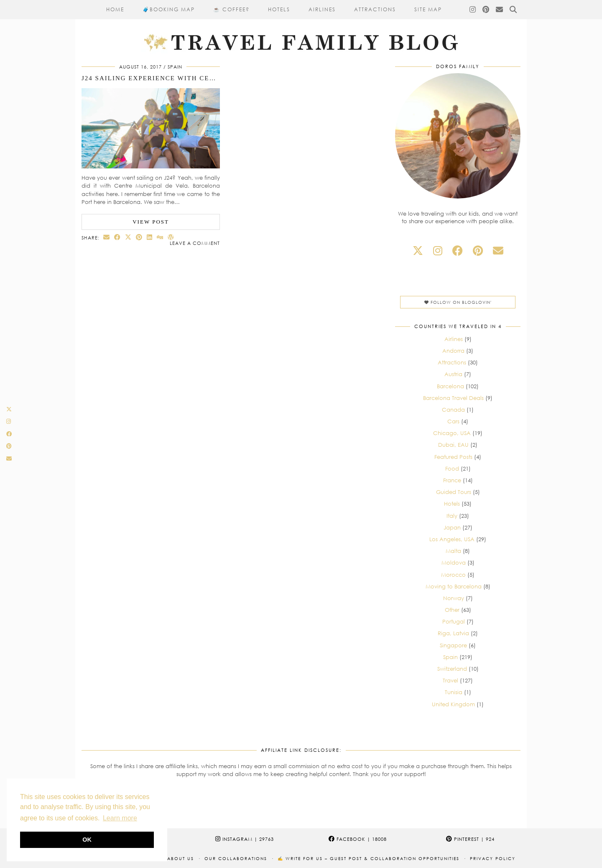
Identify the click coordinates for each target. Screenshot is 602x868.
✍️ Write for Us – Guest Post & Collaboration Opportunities (369, 858)
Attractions (375, 9)
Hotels (279, 9)
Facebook (358, 839)
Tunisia (454, 692)
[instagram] (438, 251)
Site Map (428, 9)
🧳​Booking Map (169, 9)
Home (115, 9)
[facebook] (458, 251)
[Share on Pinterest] (139, 237)
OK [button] (87, 840)
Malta (453, 551)
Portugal (454, 621)
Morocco (453, 575)
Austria (453, 374)
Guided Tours (454, 492)
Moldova (454, 563)
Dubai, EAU (453, 445)
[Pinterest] (486, 10)
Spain (175, 67)
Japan (452, 527)
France (452, 480)
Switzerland (452, 669)
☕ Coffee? (231, 9)
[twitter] (418, 251)
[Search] (514, 10)
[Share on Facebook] (117, 237)
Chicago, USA (452, 433)
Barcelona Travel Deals (453, 398)
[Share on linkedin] (150, 237)
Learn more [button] (120, 818)
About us (181, 858)
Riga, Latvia (453, 633)
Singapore (453, 645)
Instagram (245, 839)
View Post (151, 222)
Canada (453, 410)
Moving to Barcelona (454, 586)
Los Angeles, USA (452, 539)
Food (452, 468)
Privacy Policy (493, 858)
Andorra (453, 351)
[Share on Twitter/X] (128, 237)
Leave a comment (195, 243)
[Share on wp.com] (171, 237)
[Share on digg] (160, 237)
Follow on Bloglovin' (458, 302)
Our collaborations (236, 858)
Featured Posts (453, 457)
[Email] (500, 10)
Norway (454, 598)
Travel (450, 680)
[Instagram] (473, 10)
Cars (453, 421)
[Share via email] (107, 237)
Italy (452, 516)
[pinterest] (478, 251)
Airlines (322, 9)
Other (452, 610)
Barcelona (450, 386)
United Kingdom (453, 704)
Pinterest (470, 839)
